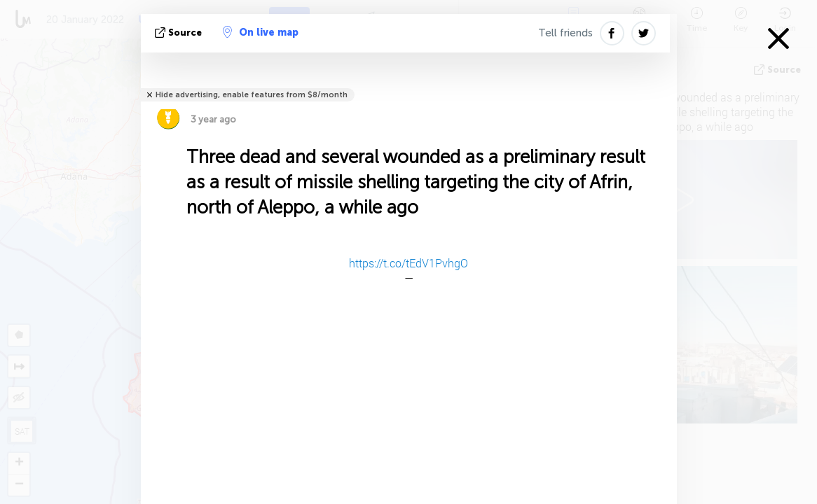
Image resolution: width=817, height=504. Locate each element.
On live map (261, 32)
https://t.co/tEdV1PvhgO (408, 263)
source (180, 33)
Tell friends (565, 33)
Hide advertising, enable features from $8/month (252, 95)
